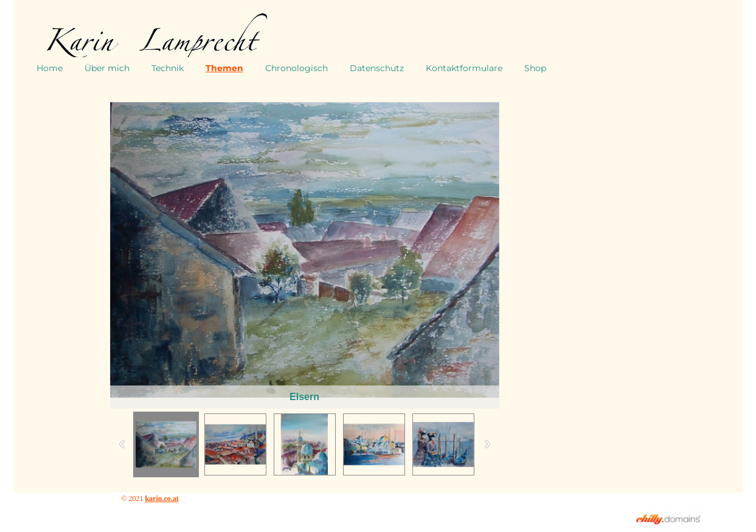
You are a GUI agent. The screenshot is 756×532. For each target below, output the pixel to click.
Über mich (107, 68)
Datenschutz (377, 68)
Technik (168, 68)
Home (50, 68)
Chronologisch (297, 68)
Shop (535, 68)
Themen (224, 68)
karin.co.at (161, 499)
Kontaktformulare (464, 68)
